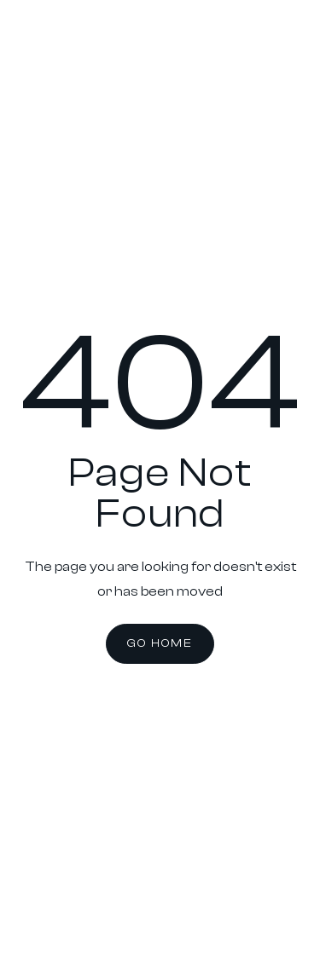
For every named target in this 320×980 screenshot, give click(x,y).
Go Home (160, 643)
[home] (43, 49)
